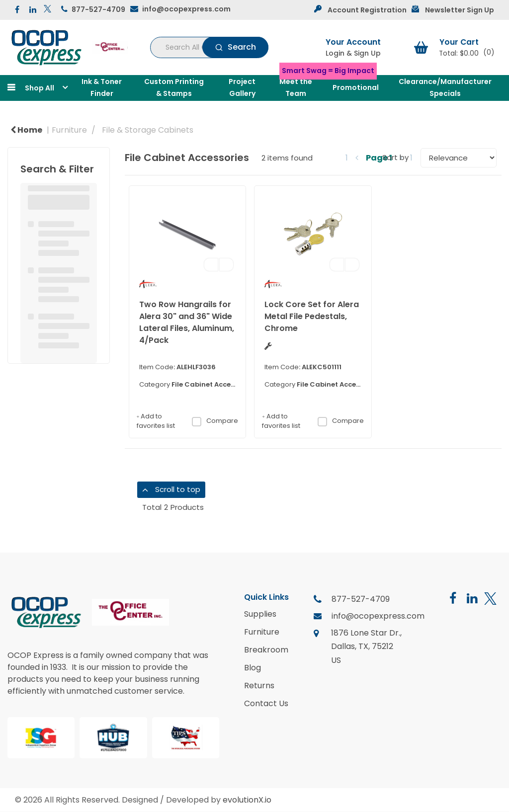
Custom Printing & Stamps (174, 87)
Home (26, 130)
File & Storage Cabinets (148, 130)
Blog (253, 668)
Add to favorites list (156, 421)
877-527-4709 (98, 9)
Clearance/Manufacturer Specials (445, 87)
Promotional (356, 87)
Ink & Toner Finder (102, 87)
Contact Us (266, 704)
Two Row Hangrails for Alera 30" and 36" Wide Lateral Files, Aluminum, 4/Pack (187, 322)
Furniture (69, 130)
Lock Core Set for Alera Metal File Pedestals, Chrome (312, 316)
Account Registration (367, 10)
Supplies (260, 614)
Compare (215, 421)
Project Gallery (242, 87)
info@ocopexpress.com (186, 9)
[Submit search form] (235, 47)
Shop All (40, 88)
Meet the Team (296, 87)
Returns (259, 686)
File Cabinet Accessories (213, 384)
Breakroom (266, 650)
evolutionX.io (247, 800)
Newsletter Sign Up (460, 10)
